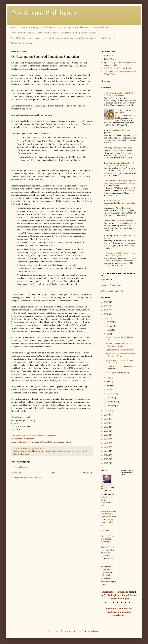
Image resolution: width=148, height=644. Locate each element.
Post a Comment (22, 467)
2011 (106, 314)
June (109, 382)
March (109, 330)
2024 (106, 455)
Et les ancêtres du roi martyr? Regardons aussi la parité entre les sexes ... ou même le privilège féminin (120, 183)
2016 (106, 423)
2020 (106, 439)
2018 (106, 431)
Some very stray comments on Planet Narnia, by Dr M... (121, 355)
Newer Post (17, 473)
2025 (106, 459)
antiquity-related (24, 451)
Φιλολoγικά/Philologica (44, 13)
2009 (106, 306)
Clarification (106, 38)
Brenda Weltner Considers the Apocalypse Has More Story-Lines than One (119, 203)
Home (12, 27)
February (110, 326)
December (111, 406)
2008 (106, 302)
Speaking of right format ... (112, 285)
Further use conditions (118, 609)
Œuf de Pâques (110, 59)
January (110, 322)
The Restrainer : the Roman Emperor (118, 220)
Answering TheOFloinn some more (118, 148)
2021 (106, 443)
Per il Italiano (109, 56)
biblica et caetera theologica (41, 451)
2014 (106, 415)
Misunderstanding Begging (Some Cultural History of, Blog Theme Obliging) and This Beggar (53, 33)
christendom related (59, 451)
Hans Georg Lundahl (109, 489)
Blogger (95, 631)
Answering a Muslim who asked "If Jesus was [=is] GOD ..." (88, 27)
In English (113, 595)
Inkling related (24, 454)
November (111, 402)
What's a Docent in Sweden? (23, 43)
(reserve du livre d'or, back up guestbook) (108, 539)
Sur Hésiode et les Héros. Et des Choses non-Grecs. (119, 345)
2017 (106, 427)
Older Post (88, 473)
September (111, 394)
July (108, 386)
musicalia (105, 530)
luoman (78, 631)
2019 (106, 435)
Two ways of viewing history (118, 373)
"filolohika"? (49, 27)
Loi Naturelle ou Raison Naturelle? (120, 350)
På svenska (122, 592)
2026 (106, 463)
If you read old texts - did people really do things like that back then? (119, 164)
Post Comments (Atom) (32, 478)
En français (108, 592)
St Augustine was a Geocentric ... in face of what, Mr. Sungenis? (120, 254)
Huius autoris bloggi (29, 27)
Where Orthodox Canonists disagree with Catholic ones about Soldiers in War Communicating (53, 38)
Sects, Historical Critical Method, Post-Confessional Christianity (119, 94)
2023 (106, 451)
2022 (106, 447)
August (110, 390)
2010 (106, 310)
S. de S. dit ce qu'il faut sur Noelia (117, 68)
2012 (106, 318)
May (109, 378)
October (110, 398)
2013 (106, 411)
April (109, 334)
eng (68, 451)
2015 (106, 419)
